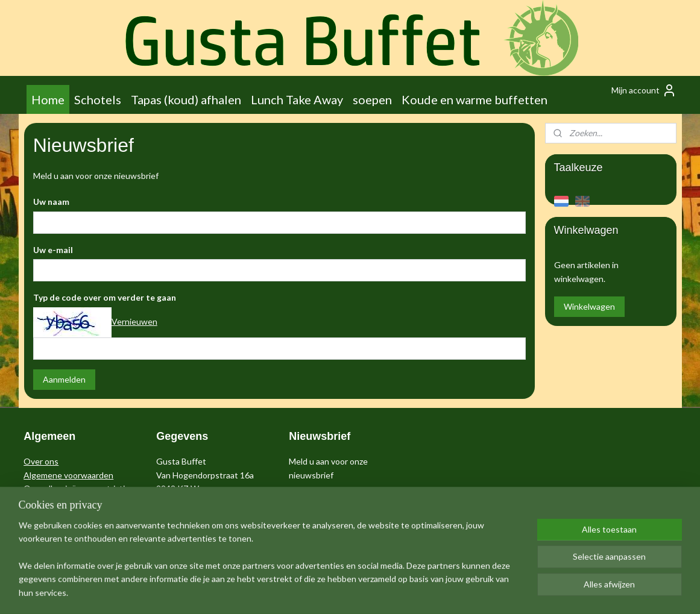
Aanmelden (64, 379)
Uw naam (51, 202)
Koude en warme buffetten (475, 99)
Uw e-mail (52, 249)
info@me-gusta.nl (189, 502)
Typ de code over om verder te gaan (104, 297)
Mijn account (644, 90)
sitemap (317, 592)
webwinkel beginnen (380, 592)
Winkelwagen (589, 306)
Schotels (98, 99)
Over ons (41, 461)
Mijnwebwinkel (478, 592)
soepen (372, 99)
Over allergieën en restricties (79, 488)
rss (339, 592)
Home (48, 99)
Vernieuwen (134, 321)
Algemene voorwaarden (68, 475)
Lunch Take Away (297, 99)
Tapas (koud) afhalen (186, 99)
